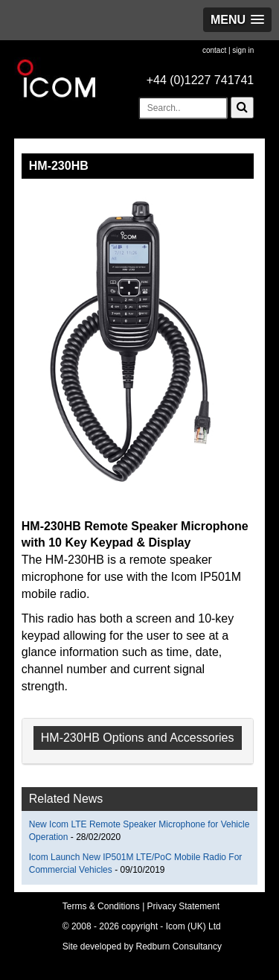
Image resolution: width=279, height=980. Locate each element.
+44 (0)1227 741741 (201, 80)
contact (214, 50)
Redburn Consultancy (179, 946)
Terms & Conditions (101, 906)
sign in (243, 50)
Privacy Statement (183, 906)
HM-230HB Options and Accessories (138, 738)
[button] (237, 20)
